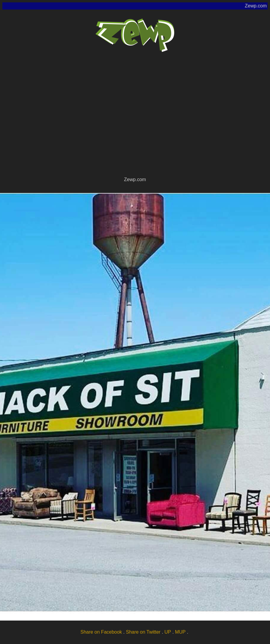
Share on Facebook (101, 632)
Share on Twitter (143, 632)
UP (168, 632)
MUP (180, 632)
